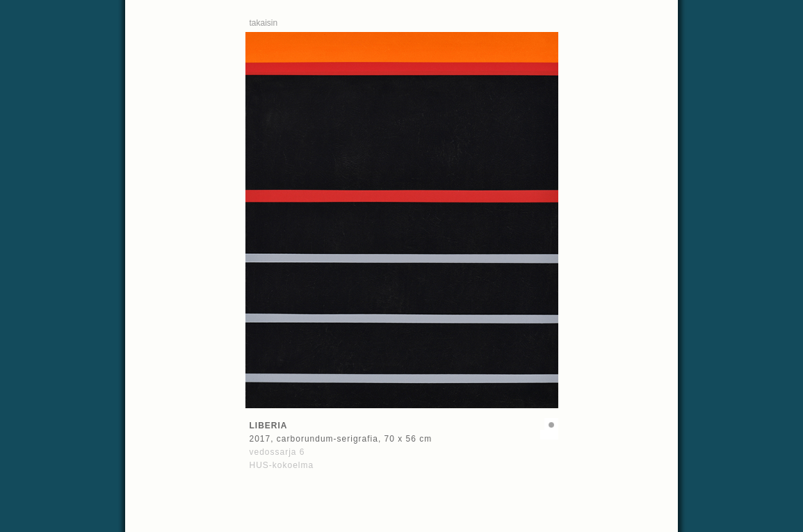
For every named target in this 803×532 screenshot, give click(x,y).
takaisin (264, 23)
